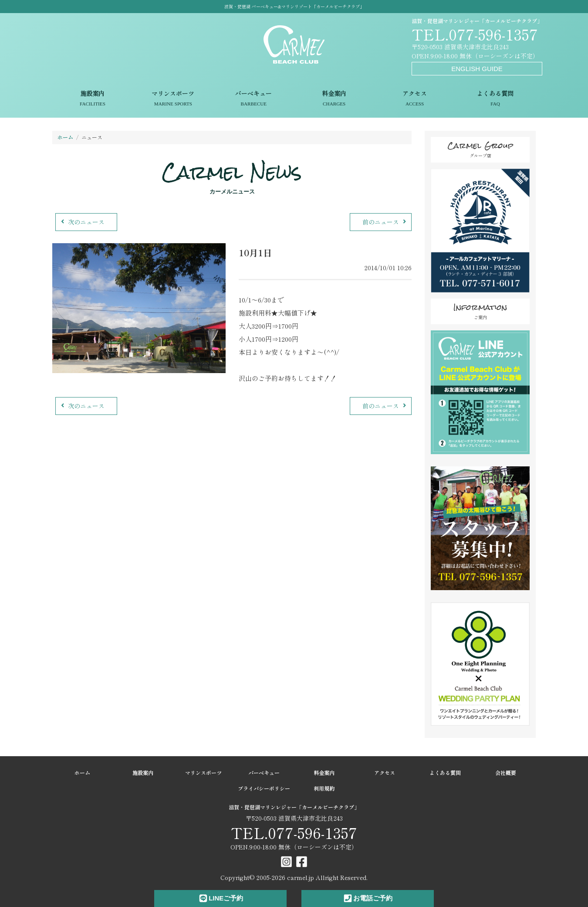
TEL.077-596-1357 (475, 34)
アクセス (415, 99)
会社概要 (506, 773)
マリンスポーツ (173, 99)
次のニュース (82, 222)
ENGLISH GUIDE (477, 69)
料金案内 (334, 99)
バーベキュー (254, 99)
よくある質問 (495, 99)
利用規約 (324, 788)
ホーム (65, 137)
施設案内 (93, 99)
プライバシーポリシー (264, 788)
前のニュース (385, 222)
